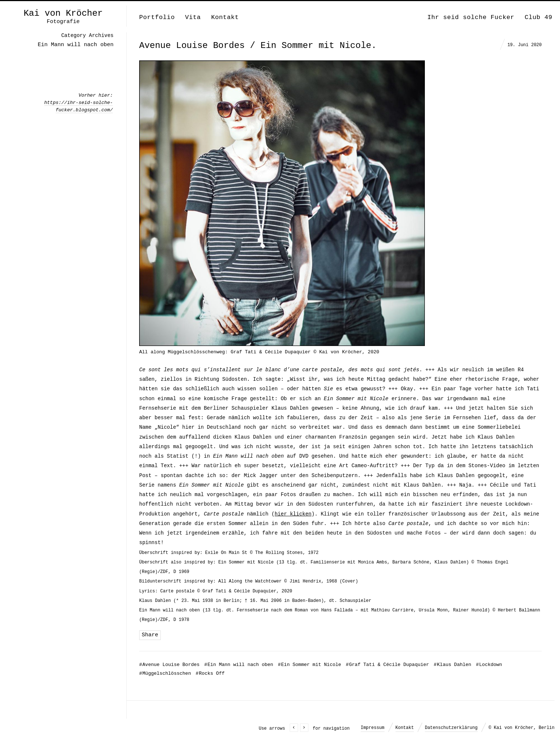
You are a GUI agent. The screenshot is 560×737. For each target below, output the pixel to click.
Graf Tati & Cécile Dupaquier (387, 665)
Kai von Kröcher (63, 14)
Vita (193, 17)
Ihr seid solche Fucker (471, 17)
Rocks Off (210, 673)
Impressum (373, 728)
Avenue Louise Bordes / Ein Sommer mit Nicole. (258, 46)
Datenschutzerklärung (451, 728)
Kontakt (225, 17)
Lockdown (489, 665)
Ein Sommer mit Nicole (310, 665)
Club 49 (538, 17)
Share (150, 635)
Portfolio (157, 17)
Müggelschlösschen (165, 673)
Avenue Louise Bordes (169, 665)
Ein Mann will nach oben (239, 665)
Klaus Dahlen (452, 665)
